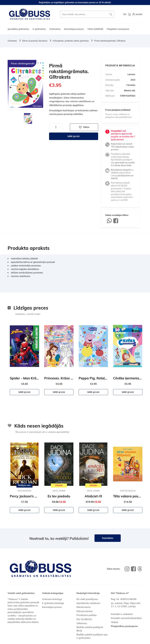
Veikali (114, 622)
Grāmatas (55, 29)
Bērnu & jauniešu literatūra (35, 41)
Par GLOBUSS (84, 619)
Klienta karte (83, 607)
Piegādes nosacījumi (118, 29)
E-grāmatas (39, 29)
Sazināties (108, 538)
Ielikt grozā (74, 136)
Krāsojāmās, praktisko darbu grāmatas (71, 41)
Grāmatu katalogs (52, 599)
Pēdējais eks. (25, 485)
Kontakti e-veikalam (122, 614)
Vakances (82, 623)
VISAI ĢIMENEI (95, 29)
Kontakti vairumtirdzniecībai (126, 618)
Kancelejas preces (74, 29)
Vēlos (84, 127)
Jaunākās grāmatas (18, 29)
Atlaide (59, 485)
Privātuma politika (86, 615)
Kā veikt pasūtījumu (87, 599)
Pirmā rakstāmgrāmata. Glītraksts (110, 41)
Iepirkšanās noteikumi (88, 603)
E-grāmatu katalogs (53, 603)
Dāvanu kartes (85, 611)
